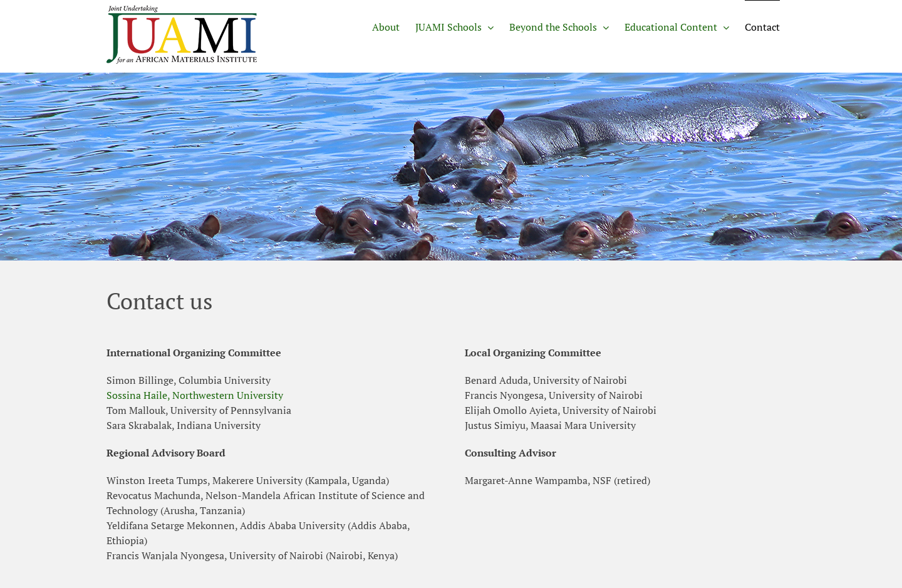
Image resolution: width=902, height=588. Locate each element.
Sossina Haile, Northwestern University (195, 395)
